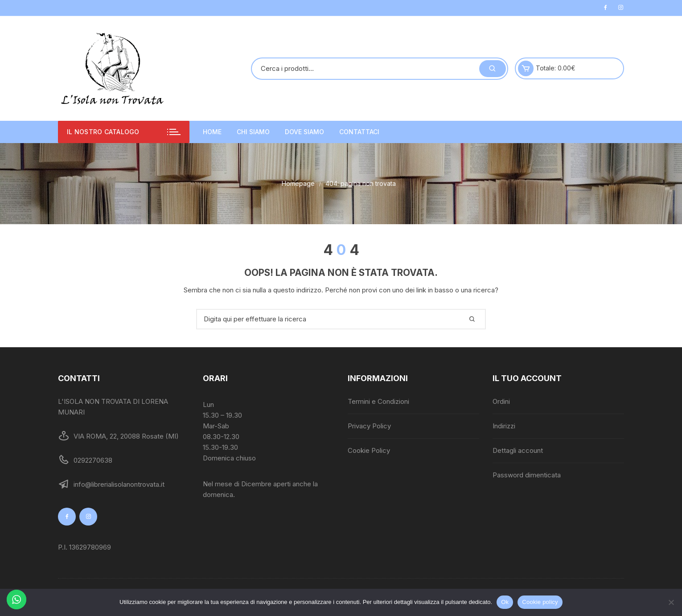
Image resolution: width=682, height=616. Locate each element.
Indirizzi (504, 426)
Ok (505, 602)
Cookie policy (540, 602)
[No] (671, 602)
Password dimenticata (527, 475)
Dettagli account (518, 450)
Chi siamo (253, 132)
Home (212, 132)
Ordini (501, 401)
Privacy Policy (369, 426)
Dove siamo (304, 132)
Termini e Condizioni (378, 401)
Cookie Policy (369, 450)
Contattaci (359, 132)
